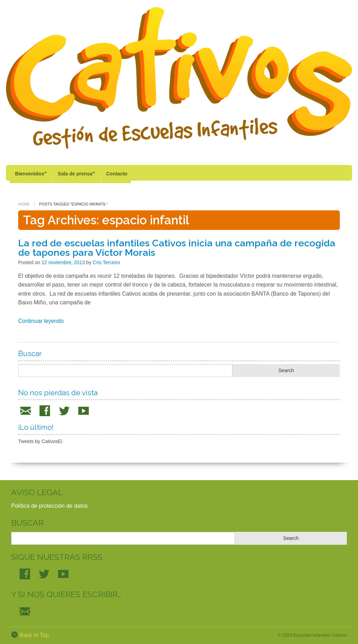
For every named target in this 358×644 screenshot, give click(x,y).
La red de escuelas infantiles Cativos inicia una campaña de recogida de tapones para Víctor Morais (177, 245)
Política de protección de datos (49, 503)
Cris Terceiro (106, 260)
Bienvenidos (30, 173)
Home (24, 202)
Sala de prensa (79, 173)
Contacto (125, 173)
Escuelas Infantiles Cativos (320, 632)
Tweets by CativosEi (40, 439)
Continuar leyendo (41, 318)
